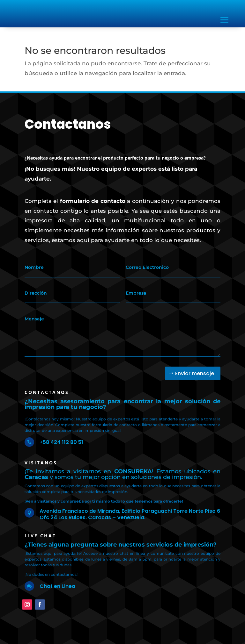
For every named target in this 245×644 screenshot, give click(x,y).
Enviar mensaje (195, 373)
